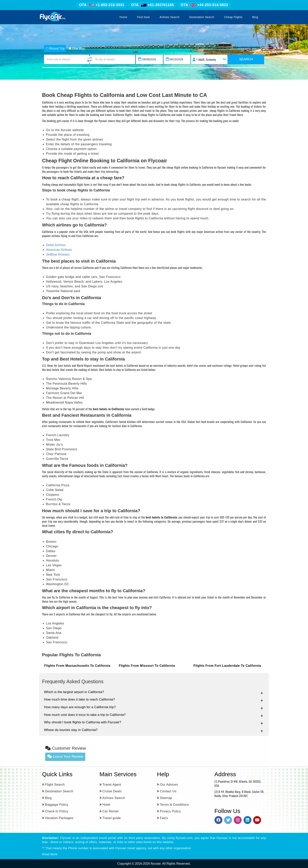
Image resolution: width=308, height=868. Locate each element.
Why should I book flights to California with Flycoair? (154, 722)
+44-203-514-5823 (204, 5)
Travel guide (112, 818)
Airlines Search (170, 17)
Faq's (164, 818)
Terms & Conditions (174, 804)
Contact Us (168, 791)
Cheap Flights (233, 17)
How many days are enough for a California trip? (154, 707)
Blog (255, 17)
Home (123, 17)
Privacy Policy (170, 811)
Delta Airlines (56, 245)
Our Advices (169, 784)
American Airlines (59, 250)
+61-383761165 (153, 5)
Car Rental (110, 811)
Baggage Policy (57, 804)
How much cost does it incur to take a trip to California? (154, 715)
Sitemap (166, 798)
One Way (77, 49)
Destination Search (202, 17)
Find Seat (143, 17)
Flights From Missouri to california (148, 665)
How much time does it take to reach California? (154, 700)
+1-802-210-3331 (102, 5)
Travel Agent (112, 784)
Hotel (106, 804)
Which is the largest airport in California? (154, 692)
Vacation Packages (59, 818)
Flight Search (55, 784)
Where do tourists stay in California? (154, 730)
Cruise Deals (112, 791)
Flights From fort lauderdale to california (228, 665)
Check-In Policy (57, 811)
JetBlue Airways (58, 254)
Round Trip (55, 48)
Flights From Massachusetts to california (78, 665)
